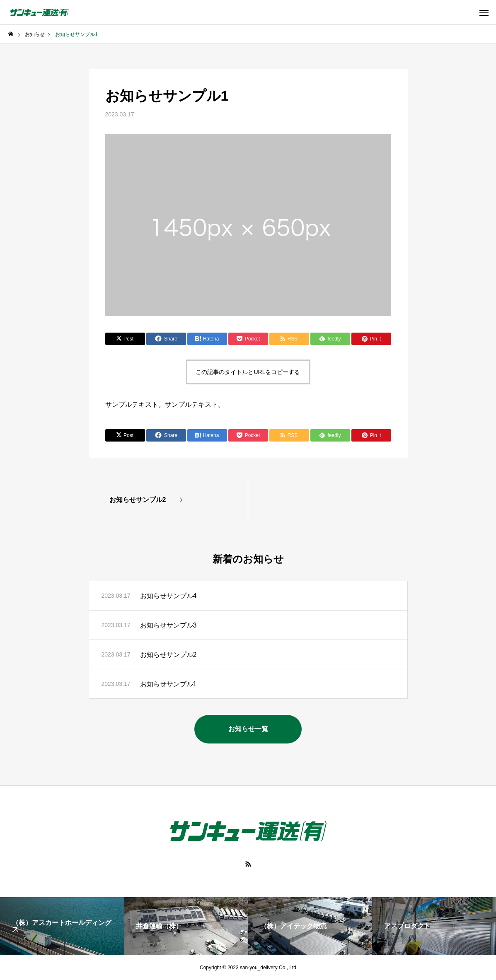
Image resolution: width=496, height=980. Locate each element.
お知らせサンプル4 (168, 596)
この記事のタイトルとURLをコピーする (248, 372)
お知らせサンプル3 (168, 625)
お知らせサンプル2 (168, 655)
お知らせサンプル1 (168, 684)
